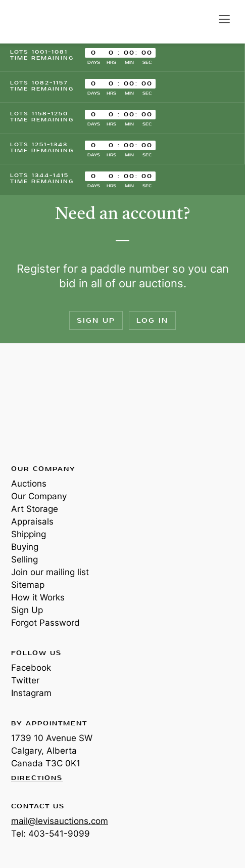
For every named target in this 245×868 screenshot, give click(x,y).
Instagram (31, 693)
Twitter (25, 680)
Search (204, 19)
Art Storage (35, 509)
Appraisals (32, 522)
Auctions (29, 484)
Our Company (39, 496)
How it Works (38, 597)
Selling (24, 559)
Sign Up (96, 320)
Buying (25, 547)
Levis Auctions (45, 22)
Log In (152, 320)
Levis (44, 403)
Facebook (31, 668)
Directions (37, 778)
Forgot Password (45, 623)
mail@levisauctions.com (60, 821)
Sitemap (28, 585)
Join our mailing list (50, 572)
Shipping (29, 534)
